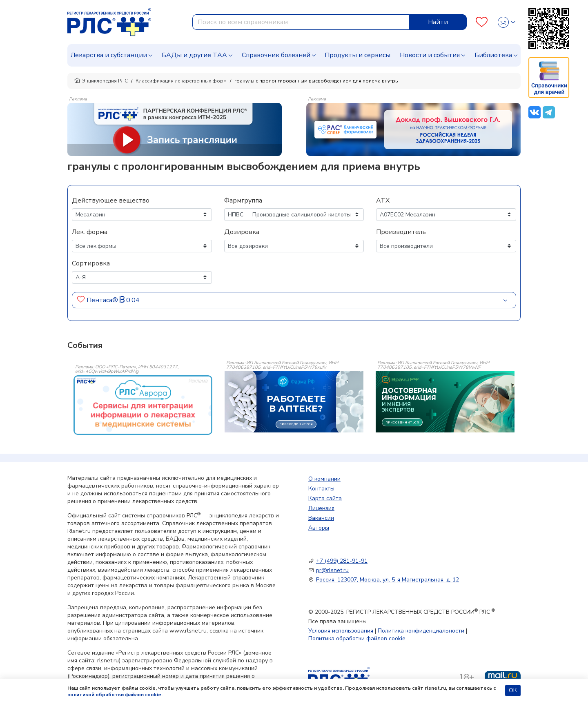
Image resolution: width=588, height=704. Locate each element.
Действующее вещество (111, 201)
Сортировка (91, 263)
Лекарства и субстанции (109, 55)
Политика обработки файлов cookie (357, 638)
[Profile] (507, 22)
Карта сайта (325, 498)
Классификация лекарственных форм (181, 81)
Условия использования (341, 631)
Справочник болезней (276, 55)
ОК (513, 690)
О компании (324, 479)
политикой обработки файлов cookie (114, 695)
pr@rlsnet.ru (332, 570)
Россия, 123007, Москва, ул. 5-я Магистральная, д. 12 (388, 580)
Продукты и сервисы (357, 55)
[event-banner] (143, 405)
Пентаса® (102, 300)
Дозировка (242, 232)
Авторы (319, 528)
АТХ (383, 201)
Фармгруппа (243, 201)
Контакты (321, 489)
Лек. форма (90, 232)
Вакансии (321, 518)
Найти (438, 22)
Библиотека (493, 55)
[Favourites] (482, 22)
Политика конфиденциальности (421, 631)
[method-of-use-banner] (175, 129)
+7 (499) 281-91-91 (342, 561)
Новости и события (430, 55)
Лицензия (321, 508)
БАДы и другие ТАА (194, 55)
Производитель (401, 232)
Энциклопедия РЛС (101, 81)
